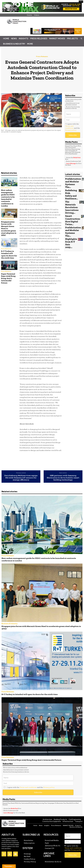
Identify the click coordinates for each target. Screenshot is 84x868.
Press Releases (39, 39)
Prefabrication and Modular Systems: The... (72, 182)
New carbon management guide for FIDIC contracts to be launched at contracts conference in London (8, 198)
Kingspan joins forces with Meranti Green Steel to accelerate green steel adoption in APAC (35, 622)
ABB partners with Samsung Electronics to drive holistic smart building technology (63, 478)
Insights (24, 39)
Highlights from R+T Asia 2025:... (70, 232)
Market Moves (57, 39)
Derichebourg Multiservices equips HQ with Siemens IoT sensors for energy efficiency (21, 478)
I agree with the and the (72, 127)
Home (6, 39)
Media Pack (77, 158)
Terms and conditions (69, 127)
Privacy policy (71, 130)
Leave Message (71, 163)
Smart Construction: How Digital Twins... (72, 214)
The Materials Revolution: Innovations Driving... (71, 203)
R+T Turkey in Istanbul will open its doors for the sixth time (9, 255)
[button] (81, 38)
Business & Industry (14, 44)
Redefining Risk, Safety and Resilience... (71, 192)
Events (29, 15)
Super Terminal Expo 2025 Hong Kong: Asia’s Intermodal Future (8, 278)
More (30, 44)
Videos (37, 15)
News (14, 39)
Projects (72, 39)
